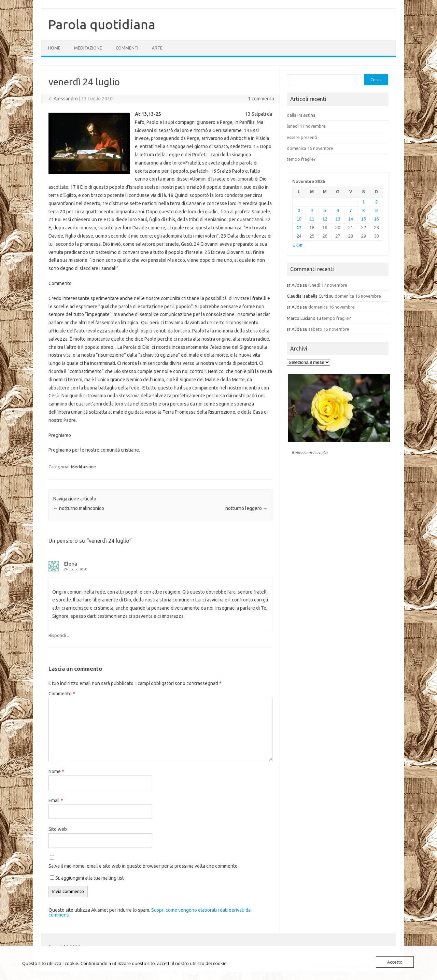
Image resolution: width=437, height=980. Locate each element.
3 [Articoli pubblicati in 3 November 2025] (299, 210)
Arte (157, 48)
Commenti (127, 48)
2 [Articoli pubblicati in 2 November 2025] (376, 202)
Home (54, 48)
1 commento (261, 99)
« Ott (297, 246)
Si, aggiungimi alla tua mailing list (87, 878)
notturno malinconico (79, 508)
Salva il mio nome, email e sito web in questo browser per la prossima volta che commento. (144, 866)
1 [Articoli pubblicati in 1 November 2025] (363, 202)
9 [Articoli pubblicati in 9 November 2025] (376, 210)
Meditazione (88, 48)
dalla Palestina (301, 115)
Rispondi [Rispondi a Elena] (57, 635)
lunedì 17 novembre (306, 126)
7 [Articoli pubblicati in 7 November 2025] (351, 210)
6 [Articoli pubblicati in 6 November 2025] (338, 210)
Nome (56, 771)
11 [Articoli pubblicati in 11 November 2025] (312, 219)
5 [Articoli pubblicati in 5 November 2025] (325, 210)
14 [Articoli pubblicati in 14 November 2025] (351, 219)
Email (56, 800)
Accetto (395, 962)
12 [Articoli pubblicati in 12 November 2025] (325, 219)
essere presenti (302, 137)
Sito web (58, 829)
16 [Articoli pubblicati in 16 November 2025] (377, 219)
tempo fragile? (301, 159)
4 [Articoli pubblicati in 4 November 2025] (312, 210)
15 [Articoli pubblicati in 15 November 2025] (364, 219)
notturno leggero (246, 508)
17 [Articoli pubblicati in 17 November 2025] (299, 228)
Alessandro (66, 99)
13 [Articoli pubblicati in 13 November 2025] (338, 219)
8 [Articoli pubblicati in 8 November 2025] (363, 210)
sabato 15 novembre (329, 329)
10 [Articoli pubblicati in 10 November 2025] (299, 219)
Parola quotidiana (102, 24)
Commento (62, 694)
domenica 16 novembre (310, 148)
